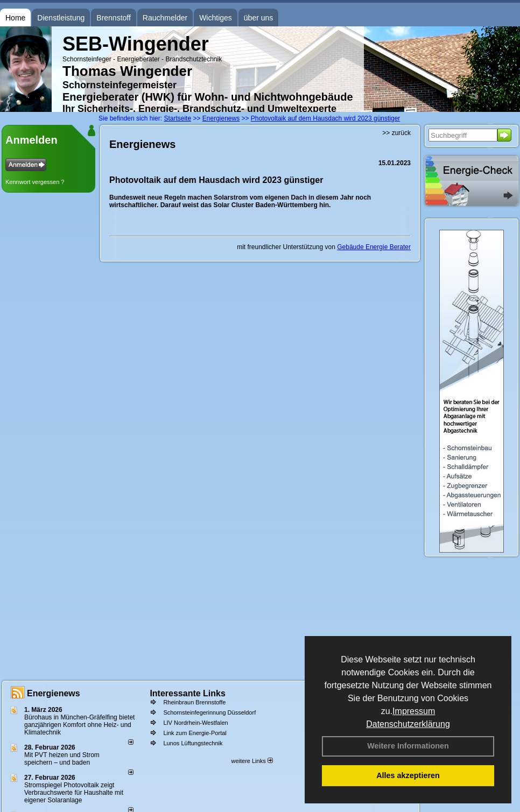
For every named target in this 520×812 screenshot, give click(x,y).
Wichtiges (216, 18)
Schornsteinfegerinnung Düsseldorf (209, 712)
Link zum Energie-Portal (195, 733)
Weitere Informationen (408, 746)
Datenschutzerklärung (408, 724)
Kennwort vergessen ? (35, 182)
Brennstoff (114, 18)
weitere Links (252, 761)
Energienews (54, 693)
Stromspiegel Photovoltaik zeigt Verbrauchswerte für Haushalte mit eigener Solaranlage (74, 793)
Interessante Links (188, 693)
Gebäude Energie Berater (374, 247)
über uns (258, 18)
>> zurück (396, 133)
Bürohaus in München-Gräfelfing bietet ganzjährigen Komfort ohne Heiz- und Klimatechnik (79, 725)
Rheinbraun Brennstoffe (194, 702)
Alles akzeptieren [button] (408, 775)
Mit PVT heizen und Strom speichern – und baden (62, 759)
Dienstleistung (61, 18)
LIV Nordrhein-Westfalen (195, 723)
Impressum (414, 711)
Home (15, 18)
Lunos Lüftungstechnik (193, 743)
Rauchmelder (165, 18)
